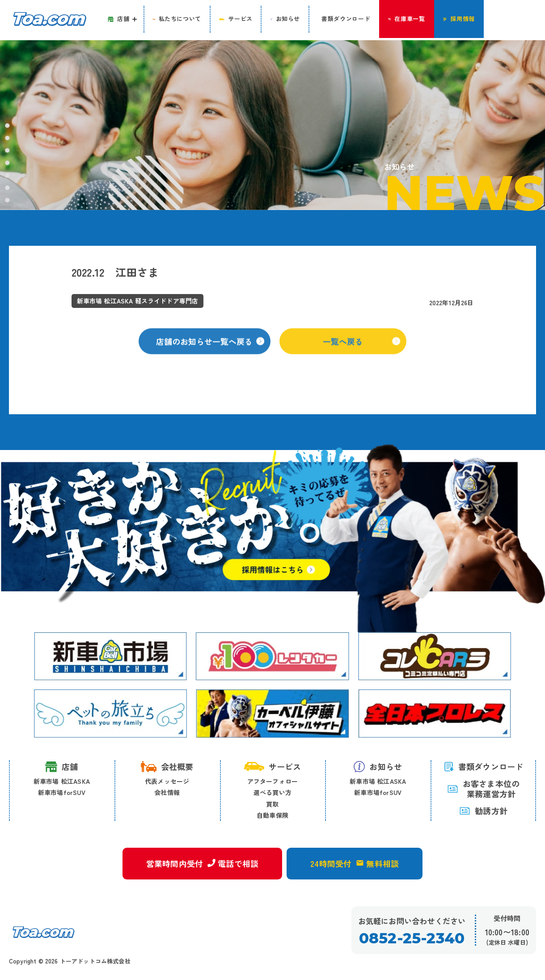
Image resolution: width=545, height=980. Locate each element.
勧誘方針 (483, 811)
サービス (273, 766)
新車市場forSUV (62, 793)
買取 (272, 804)
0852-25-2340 (412, 939)
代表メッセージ (167, 781)
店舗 (61, 767)
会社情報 (167, 793)
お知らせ (378, 766)
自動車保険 (272, 816)
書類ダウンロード (484, 766)
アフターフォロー (273, 781)
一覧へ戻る (362, 348)
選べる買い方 (272, 793)
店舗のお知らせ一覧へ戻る (211, 348)
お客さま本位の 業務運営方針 (483, 789)
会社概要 (167, 766)
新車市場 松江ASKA (62, 781)
